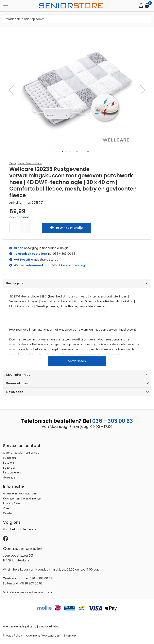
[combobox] (77, 19)
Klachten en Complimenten (23, 498)
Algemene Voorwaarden (43, 636)
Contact (9, 513)
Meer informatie (18, 375)
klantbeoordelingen (75, 265)
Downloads (15, 392)
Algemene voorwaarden (20, 493)
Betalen (8, 463)
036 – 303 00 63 (41, 578)
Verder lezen (77, 361)
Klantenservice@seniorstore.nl (31, 592)
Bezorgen (10, 468)
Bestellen (9, 458)
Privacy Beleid (13, 503)
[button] (11, 90)
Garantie (9, 478)
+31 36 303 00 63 (31, 583)
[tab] (77, 283)
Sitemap (70, 636)
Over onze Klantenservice (21, 453)
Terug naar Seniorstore (25, 163)
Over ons (9, 508)
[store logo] (71, 6)
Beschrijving (15, 283)
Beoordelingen (17, 383)
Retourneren (12, 472)
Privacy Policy (13, 636)
